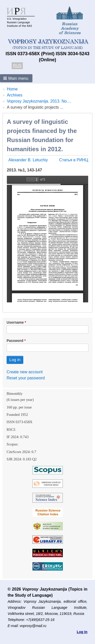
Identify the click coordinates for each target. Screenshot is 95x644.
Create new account (25, 372)
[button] (16, 78)
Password (15, 341)
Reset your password (26, 378)
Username (15, 322)
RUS (17, 66)
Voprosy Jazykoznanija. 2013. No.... (39, 101)
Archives (15, 95)
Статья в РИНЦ (74, 160)
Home (12, 89)
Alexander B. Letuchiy (28, 160)
